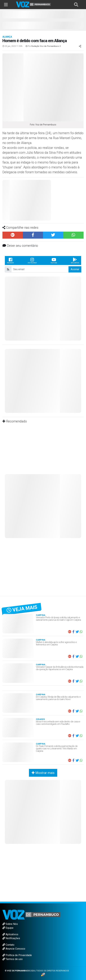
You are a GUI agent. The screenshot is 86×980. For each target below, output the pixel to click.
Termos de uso (13, 959)
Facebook (10, 260)
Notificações (11, 938)
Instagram (32, 260)
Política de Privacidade (17, 955)
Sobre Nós (10, 924)
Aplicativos (10, 934)
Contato (8, 945)
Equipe (8, 928)
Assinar (75, 269)
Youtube (54, 260)
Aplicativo (75, 260)
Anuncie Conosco (14, 949)
